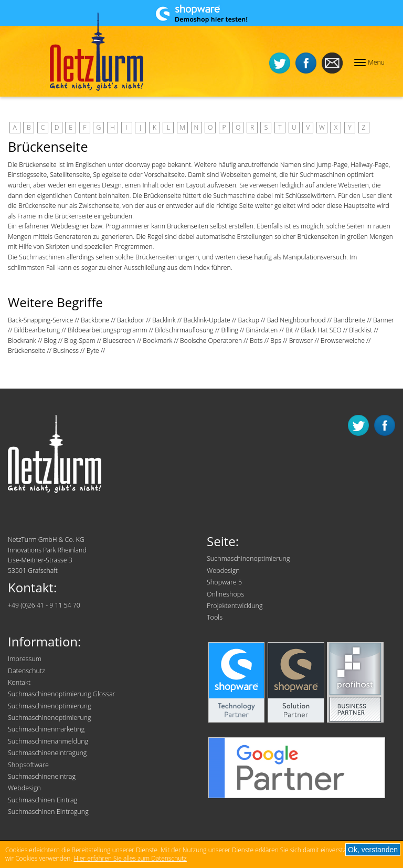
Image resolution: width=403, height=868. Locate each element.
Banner (384, 320)
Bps (276, 341)
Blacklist (360, 330)
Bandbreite (349, 320)
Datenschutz (26, 671)
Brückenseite (26, 351)
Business (66, 351)
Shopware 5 (224, 582)
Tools (215, 617)
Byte (93, 351)
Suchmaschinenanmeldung (48, 741)
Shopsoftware (28, 765)
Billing (229, 330)
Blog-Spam (79, 341)
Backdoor (131, 320)
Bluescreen (119, 341)
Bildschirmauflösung (184, 330)
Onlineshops (225, 594)
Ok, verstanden (373, 850)
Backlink (164, 320)
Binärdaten (262, 330)
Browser (301, 341)
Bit (289, 330)
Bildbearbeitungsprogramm (108, 330)
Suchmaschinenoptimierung (248, 558)
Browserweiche (343, 341)
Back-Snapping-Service (40, 320)
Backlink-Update (206, 320)
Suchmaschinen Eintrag (43, 800)
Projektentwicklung (235, 606)
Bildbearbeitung (37, 330)
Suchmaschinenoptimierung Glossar (62, 694)
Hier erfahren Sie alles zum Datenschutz (130, 858)
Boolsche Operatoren (211, 341)
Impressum (25, 659)
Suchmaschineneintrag (42, 776)
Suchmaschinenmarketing (46, 729)
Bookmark (157, 341)
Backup (248, 320)
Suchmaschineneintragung (47, 753)
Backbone (95, 320)
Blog (50, 341)
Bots (256, 341)
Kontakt (19, 682)
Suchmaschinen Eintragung (48, 812)
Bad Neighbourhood (296, 320)
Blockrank (22, 341)
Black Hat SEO (321, 330)
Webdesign (223, 571)
